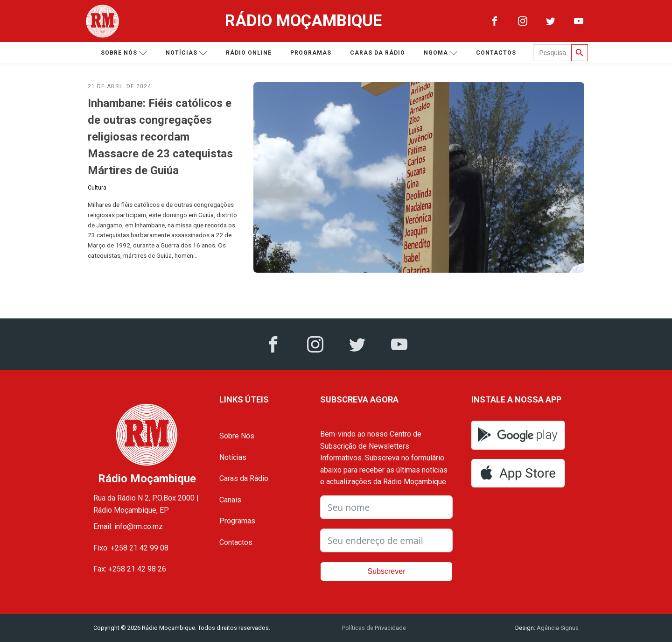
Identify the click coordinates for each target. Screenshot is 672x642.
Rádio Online (249, 53)
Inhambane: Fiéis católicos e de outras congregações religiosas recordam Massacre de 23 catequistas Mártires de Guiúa (160, 137)
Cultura (97, 188)
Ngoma (441, 53)
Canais (230, 500)
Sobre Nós (237, 436)
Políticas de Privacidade (374, 628)
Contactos (496, 53)
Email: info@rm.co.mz (128, 526)
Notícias (186, 53)
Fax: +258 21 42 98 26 (130, 569)
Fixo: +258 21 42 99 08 (131, 548)
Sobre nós (124, 53)
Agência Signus (557, 628)
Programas (311, 53)
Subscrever (387, 571)
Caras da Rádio (378, 53)
